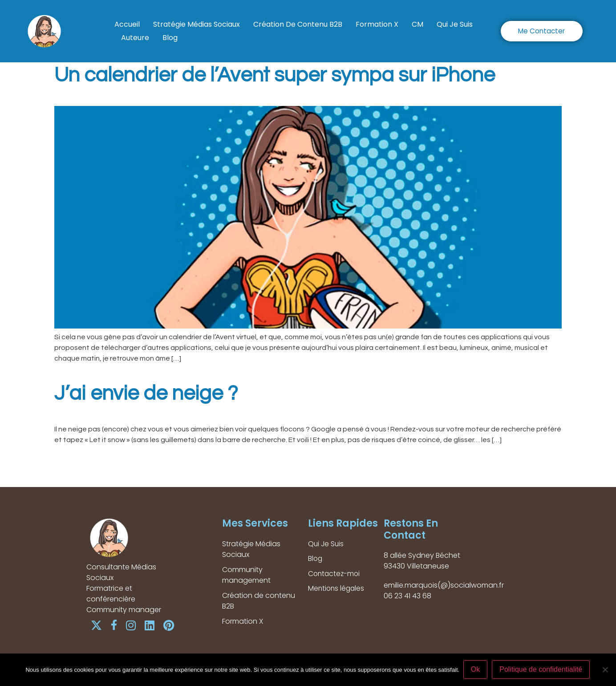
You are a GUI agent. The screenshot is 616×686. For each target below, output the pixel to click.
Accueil (127, 24)
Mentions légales (337, 589)
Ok (476, 670)
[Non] (605, 670)
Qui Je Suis (455, 24)
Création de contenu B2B (298, 24)
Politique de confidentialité (542, 670)
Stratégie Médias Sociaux (197, 24)
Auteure (135, 38)
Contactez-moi (335, 574)
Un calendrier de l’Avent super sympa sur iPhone (275, 75)
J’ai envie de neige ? (146, 394)
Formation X (377, 24)
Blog (170, 38)
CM (417, 24)
